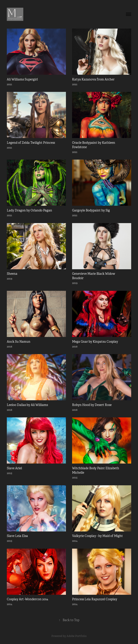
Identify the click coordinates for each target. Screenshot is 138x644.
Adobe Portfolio (77, 636)
